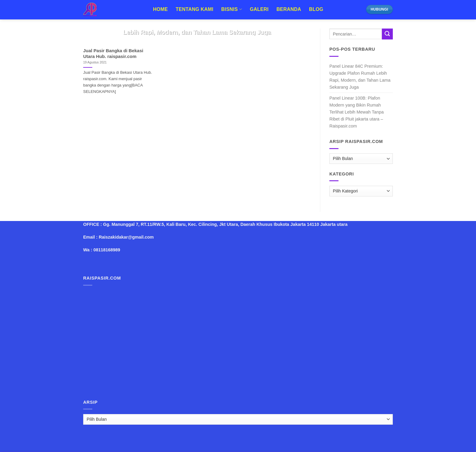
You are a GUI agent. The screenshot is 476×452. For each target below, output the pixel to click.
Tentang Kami (195, 9)
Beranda (289, 9)
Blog (316, 9)
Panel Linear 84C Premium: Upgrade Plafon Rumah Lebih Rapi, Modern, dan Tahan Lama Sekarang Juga (360, 77)
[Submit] (387, 34)
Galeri (259, 9)
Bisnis (232, 9)
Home (160, 9)
